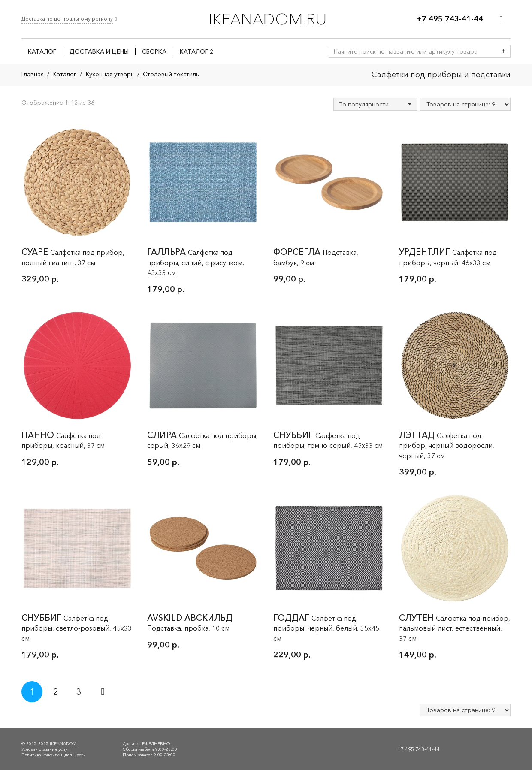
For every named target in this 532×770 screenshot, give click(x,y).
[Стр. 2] (56, 692)
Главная (33, 74)
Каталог (65, 74)
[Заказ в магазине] (375, 104)
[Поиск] (504, 51)
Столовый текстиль (171, 74)
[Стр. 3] (79, 692)
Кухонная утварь (110, 74)
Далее (102, 692)
